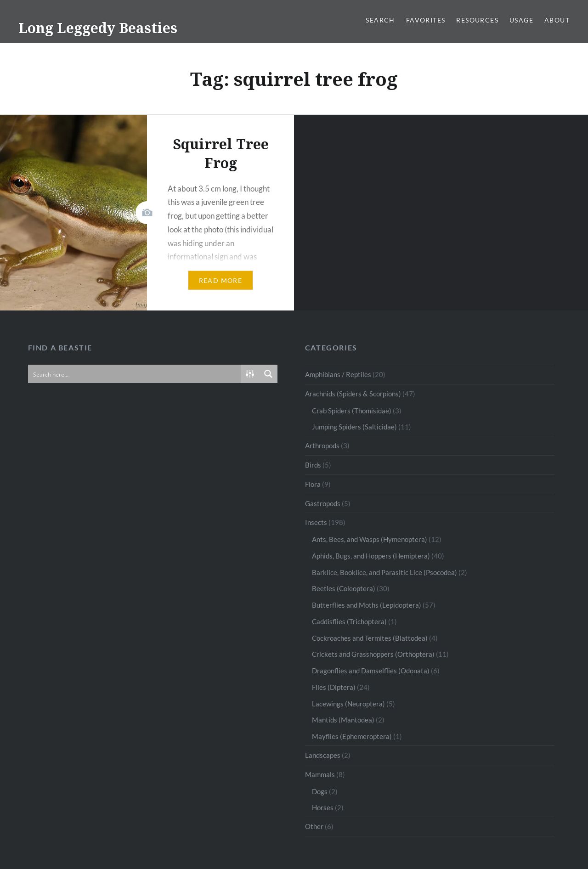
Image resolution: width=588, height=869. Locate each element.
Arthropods (322, 446)
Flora (313, 484)
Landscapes (323, 755)
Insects (316, 522)
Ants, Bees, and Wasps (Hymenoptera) (370, 539)
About (557, 20)
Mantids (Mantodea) (343, 720)
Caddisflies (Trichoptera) (349, 621)
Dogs (320, 791)
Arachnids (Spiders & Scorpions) (353, 394)
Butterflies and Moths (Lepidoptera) (367, 605)
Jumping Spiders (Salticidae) (354, 427)
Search (380, 20)
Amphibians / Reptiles (338, 374)
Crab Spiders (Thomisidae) (352, 411)
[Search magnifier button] (268, 374)
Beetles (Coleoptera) (344, 588)
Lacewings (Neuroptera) (348, 704)
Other (314, 826)
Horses (323, 807)
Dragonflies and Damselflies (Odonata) (371, 671)
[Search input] (135, 374)
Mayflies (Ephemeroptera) (352, 736)
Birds (313, 465)
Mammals (320, 774)
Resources (477, 20)
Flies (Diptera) (334, 687)
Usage (521, 20)
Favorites (426, 20)
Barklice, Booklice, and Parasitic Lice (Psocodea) (384, 572)
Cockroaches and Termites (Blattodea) (370, 638)
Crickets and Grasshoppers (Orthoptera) (373, 654)
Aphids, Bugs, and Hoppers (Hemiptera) (371, 556)
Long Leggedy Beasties (98, 28)
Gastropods (323, 503)
